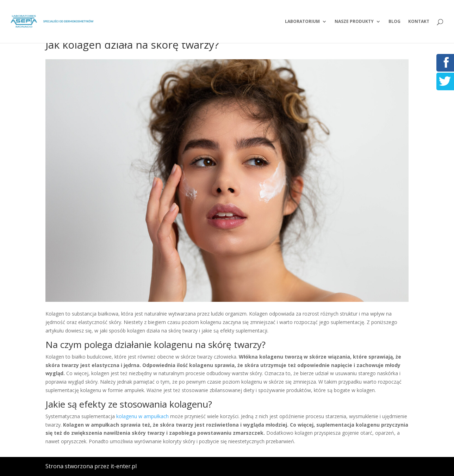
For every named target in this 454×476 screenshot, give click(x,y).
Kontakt (419, 22)
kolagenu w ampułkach (142, 416)
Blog (394, 22)
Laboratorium (302, 22)
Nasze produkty (354, 22)
